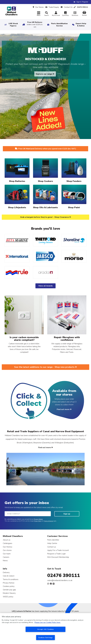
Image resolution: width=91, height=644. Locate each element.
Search (47, 14)
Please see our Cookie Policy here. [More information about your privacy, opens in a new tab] (48, 623)
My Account (56, 14)
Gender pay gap (9, 590)
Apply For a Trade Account (58, 550)
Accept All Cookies (46, 629)
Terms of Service (49, 521)
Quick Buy (65, 14)
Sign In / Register (82, 2)
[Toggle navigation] (39, 14)
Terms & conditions (11, 579)
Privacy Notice (38, 519)
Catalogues (8, 543)
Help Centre (52, 543)
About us (7, 540)
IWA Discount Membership (58, 557)
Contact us (52, 547)
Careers (6, 557)
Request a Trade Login (56, 554)
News (5, 561)
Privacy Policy (38, 521)
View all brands (46, 286)
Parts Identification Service (59, 25)
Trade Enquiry (52, 7)
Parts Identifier (53, 540)
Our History (8, 547)
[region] (45, 629)
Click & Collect (9, 576)
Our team (7, 554)
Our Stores (38, 7)
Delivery (6, 572)
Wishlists (75, 14)
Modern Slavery (9, 593)
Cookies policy (9, 586)
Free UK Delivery (35, 25)
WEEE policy (8, 597)
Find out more (64, 409)
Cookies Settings (45, 638)
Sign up (67, 514)
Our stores (7, 550)
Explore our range (45, 74)
